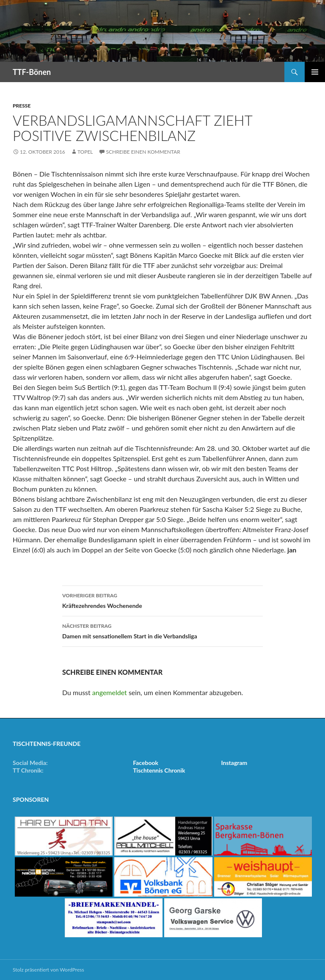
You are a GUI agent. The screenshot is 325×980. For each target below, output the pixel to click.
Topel (85, 152)
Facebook (146, 763)
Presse (22, 106)
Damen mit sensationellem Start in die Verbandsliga (162, 630)
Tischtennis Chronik (159, 770)
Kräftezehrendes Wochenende (162, 600)
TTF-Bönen (32, 72)
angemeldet (110, 692)
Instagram (234, 763)
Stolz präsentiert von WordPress (48, 970)
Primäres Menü (315, 72)
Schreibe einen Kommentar (143, 152)
